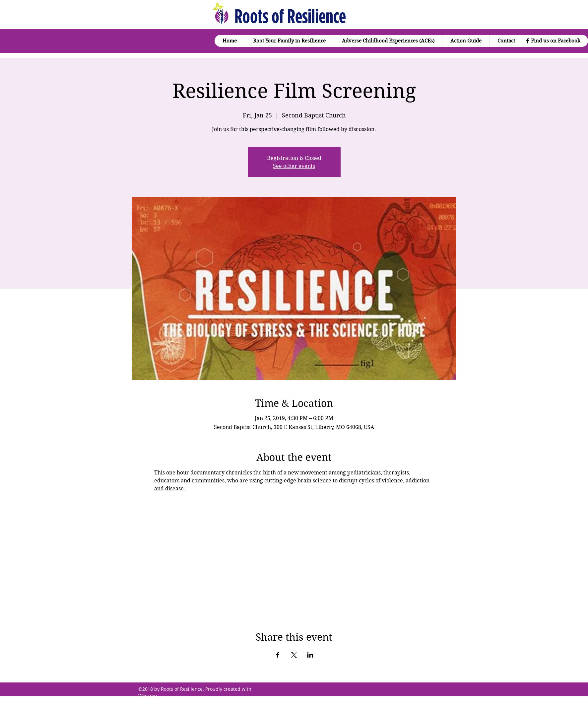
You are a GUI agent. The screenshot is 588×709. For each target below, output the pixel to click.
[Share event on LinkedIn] (310, 655)
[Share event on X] (294, 655)
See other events (294, 166)
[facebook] (528, 41)
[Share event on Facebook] (278, 655)
